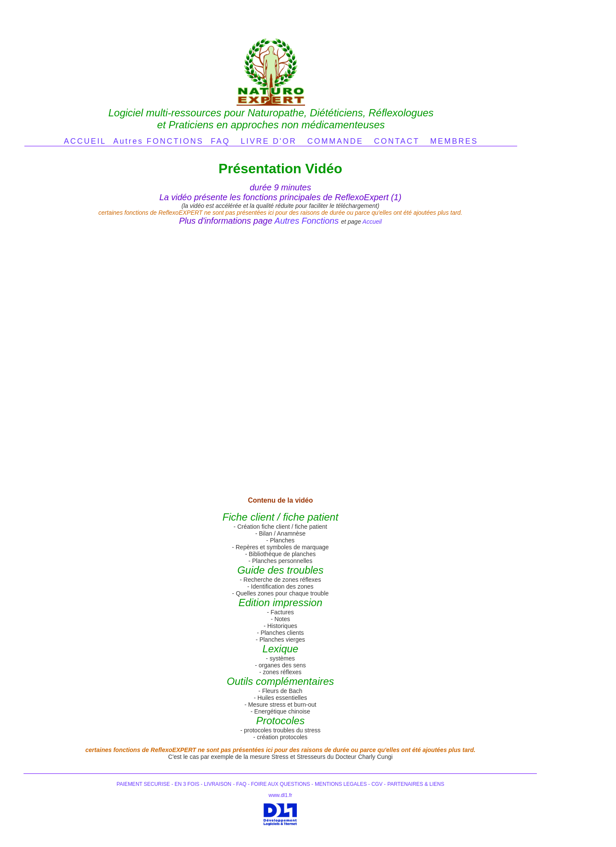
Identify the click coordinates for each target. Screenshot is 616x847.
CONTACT (397, 141)
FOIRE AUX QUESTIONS (281, 784)
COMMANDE (335, 141)
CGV (376, 784)
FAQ (221, 141)
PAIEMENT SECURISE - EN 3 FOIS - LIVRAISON (174, 784)
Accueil (372, 222)
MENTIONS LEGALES (342, 784)
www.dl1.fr (280, 795)
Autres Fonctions (307, 221)
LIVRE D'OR (269, 141)
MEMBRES (454, 141)
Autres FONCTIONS (158, 141)
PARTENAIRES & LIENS (416, 784)
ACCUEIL (85, 141)
